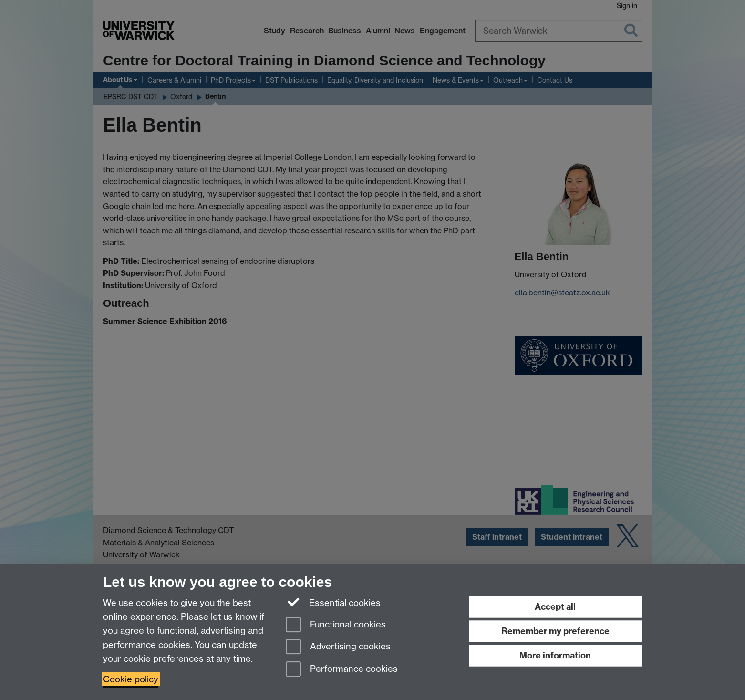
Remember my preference (555, 631)
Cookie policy (131, 679)
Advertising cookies (338, 647)
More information (555, 655)
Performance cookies (342, 670)
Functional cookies (336, 625)
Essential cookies (333, 602)
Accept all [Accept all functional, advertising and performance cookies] (555, 607)
